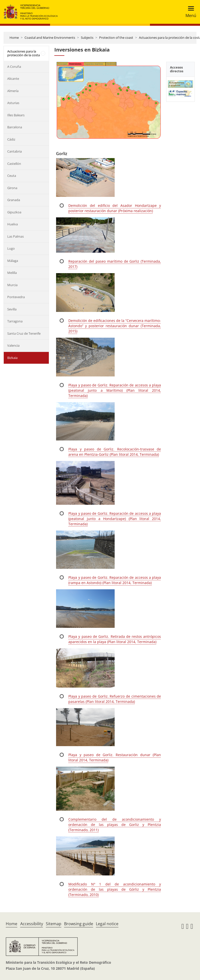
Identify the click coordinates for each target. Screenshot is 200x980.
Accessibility (32, 924)
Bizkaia (12, 358)
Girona (12, 188)
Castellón (14, 164)
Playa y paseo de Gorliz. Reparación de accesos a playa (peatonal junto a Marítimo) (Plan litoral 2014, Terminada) (115, 390)
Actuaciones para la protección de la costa (24, 53)
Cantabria (15, 151)
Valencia (13, 345)
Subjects (87, 38)
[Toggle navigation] (189, 12)
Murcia (12, 285)
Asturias (13, 103)
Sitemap (54, 924)
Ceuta (12, 176)
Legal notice (107, 924)
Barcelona (15, 127)
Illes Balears (16, 115)
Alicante (13, 79)
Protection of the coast (116, 38)
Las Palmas (16, 236)
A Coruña (14, 67)
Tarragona (15, 321)
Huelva (13, 224)
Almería (13, 91)
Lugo (11, 248)
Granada (14, 200)
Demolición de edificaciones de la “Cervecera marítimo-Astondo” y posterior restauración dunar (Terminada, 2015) (115, 326)
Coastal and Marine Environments (50, 38)
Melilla (12, 273)
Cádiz (11, 139)
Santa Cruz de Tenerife (24, 333)
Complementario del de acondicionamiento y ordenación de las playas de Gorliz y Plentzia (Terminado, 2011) (115, 825)
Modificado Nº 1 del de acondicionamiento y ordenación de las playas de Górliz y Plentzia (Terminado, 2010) (115, 889)
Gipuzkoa (14, 212)
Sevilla (12, 309)
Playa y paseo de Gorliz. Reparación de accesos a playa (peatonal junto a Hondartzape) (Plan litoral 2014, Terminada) (115, 519)
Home (14, 38)
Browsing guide (79, 924)
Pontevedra (16, 297)
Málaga (13, 261)
